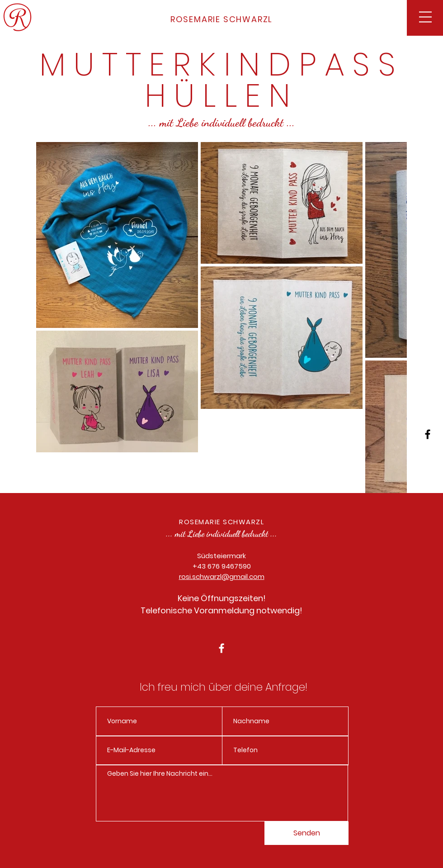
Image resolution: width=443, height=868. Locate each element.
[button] (425, 17)
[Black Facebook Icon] (428, 434)
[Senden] (306, 833)
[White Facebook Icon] (221, 648)
